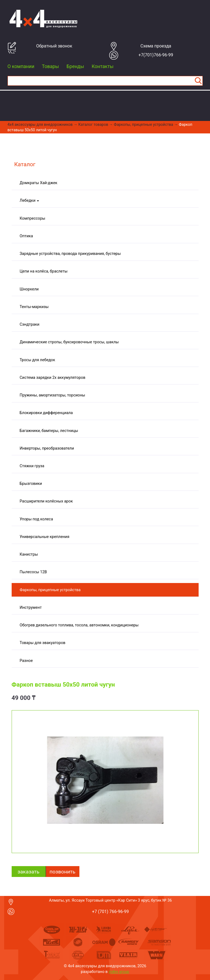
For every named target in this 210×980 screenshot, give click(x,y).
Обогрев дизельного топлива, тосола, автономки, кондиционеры (79, 625)
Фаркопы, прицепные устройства (143, 124)
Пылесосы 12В (33, 572)
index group (119, 972)
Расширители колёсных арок (46, 501)
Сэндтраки (30, 324)
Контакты (103, 66)
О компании (21, 66)
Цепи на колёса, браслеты (44, 271)
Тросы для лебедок (38, 360)
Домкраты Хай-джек (39, 183)
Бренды (75, 66)
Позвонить (62, 872)
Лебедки (30, 201)
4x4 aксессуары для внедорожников (40, 124)
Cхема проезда (156, 46)
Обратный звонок (54, 46)
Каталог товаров (93, 124)
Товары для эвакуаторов (43, 643)
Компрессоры (33, 218)
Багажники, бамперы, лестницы (49, 431)
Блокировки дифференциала (46, 413)
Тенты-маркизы (34, 307)
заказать (29, 872)
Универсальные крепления (45, 537)
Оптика (26, 236)
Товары (51, 66)
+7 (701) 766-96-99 (111, 912)
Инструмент (31, 608)
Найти (198, 81)
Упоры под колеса (36, 519)
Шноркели (29, 289)
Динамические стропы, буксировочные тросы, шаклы (69, 342)
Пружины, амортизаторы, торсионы (53, 395)
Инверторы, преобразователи (47, 448)
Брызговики (31, 484)
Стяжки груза (32, 466)
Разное (26, 661)
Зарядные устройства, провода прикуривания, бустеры (70, 254)
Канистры (29, 554)
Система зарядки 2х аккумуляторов (53, 378)
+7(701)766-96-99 (156, 55)
